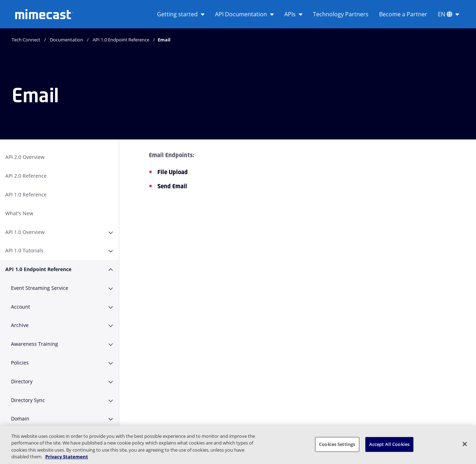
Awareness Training (34, 344)
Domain (20, 419)
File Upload (173, 172)
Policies (20, 363)
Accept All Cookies (389, 444)
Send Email (172, 186)
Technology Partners (341, 14)
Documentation (66, 40)
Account (21, 307)
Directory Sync (28, 400)
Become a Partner (403, 14)
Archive (20, 325)
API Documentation (244, 14)
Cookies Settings (337, 444)
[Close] (465, 444)
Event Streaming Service (40, 288)
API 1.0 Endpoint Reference (121, 40)
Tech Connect (26, 40)
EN (448, 14)
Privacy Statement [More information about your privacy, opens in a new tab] (67, 457)
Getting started (181, 14)
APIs (293, 14)
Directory (22, 381)
